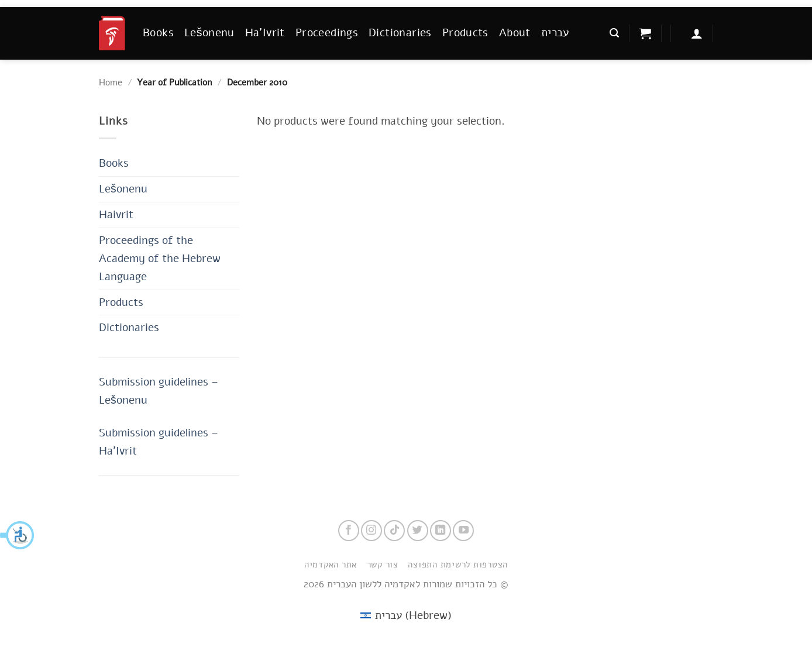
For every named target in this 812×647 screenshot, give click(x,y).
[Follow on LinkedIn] (441, 531)
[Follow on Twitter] (418, 531)
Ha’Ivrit (265, 32)
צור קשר (383, 565)
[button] (18, 535)
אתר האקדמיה (331, 565)
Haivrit (116, 214)
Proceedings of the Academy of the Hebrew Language (160, 258)
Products (465, 32)
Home (111, 82)
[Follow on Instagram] (371, 531)
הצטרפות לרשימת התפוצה (458, 565)
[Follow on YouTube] (463, 531)
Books (158, 32)
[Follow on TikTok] (394, 531)
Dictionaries (400, 32)
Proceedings (327, 32)
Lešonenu (209, 32)
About (515, 32)
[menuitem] (555, 33)
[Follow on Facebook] (349, 531)
